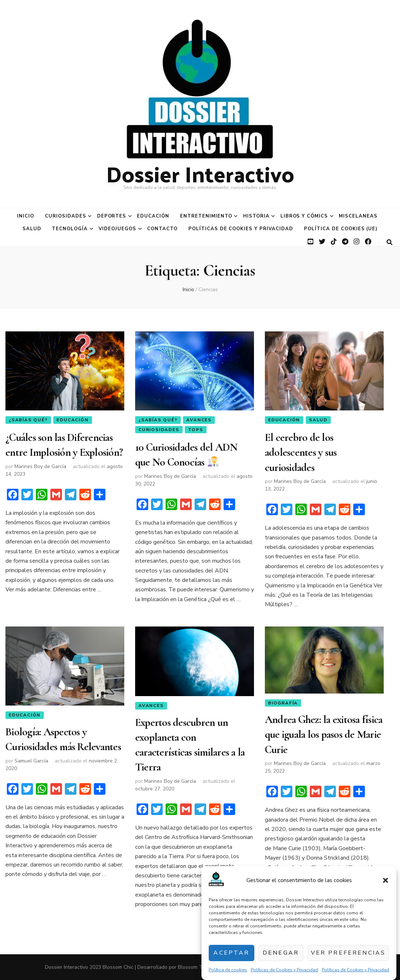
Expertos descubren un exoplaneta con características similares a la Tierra (190, 742)
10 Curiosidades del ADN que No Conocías (186, 453)
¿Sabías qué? (28, 420)
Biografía (283, 703)
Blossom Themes (198, 967)
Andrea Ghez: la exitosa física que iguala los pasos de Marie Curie (324, 733)
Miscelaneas (358, 216)
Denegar (284, 953)
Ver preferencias (350, 953)
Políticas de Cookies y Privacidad (284, 970)
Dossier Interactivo (200, 173)
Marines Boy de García (40, 463)
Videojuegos (117, 229)
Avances (199, 420)
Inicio (26, 216)
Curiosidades (66, 216)
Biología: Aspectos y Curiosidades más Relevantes (63, 738)
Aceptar (233, 953)
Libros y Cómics (304, 216)
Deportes (112, 216)
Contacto (162, 229)
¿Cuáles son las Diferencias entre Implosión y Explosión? (64, 443)
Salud (32, 229)
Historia (256, 216)
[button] (386, 880)
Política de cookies (228, 970)
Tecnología (70, 229)
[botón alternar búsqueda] (389, 242)
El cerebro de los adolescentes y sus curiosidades (301, 450)
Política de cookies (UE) (341, 229)
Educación (153, 216)
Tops (195, 430)
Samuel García (31, 758)
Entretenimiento (206, 216)
